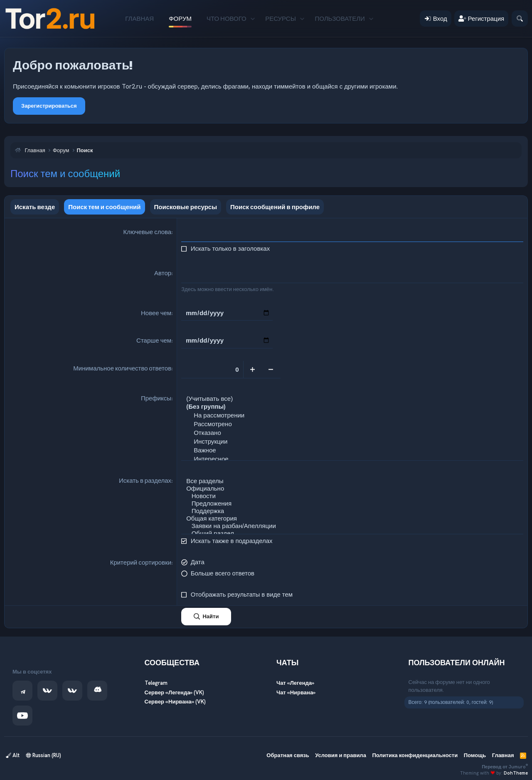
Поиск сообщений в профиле (275, 207)
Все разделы (352, 481)
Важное (352, 450)
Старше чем (154, 340)
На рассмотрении (352, 415)
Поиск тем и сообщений (104, 207)
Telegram (156, 683)
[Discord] (97, 691)
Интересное (352, 459)
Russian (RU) (43, 755)
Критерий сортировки (141, 562)
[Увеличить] (253, 369)
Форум (180, 19)
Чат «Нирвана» (296, 692)
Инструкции (352, 441)
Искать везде (35, 207)
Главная (139, 19)
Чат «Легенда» (295, 683)
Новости (352, 496)
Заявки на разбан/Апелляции (352, 526)
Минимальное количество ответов (122, 368)
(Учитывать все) (352, 398)
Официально (352, 488)
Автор (163, 273)
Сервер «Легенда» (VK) (175, 692)
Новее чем (156, 313)
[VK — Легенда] (47, 691)
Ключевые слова (148, 232)
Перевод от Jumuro (505, 766)
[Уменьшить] (272, 369)
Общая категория (352, 518)
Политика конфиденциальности (415, 755)
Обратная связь (288, 755)
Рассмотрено (352, 424)
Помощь (475, 755)
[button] (252, 19)
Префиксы (156, 398)
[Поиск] (520, 19)
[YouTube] (22, 716)
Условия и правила (341, 755)
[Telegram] (22, 691)
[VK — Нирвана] (72, 691)
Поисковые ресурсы (186, 207)
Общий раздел (352, 533)
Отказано (352, 433)
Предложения (352, 503)
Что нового (227, 19)
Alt (13, 755)
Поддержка (352, 511)
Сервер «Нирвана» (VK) (175, 701)
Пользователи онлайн (457, 662)
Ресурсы (281, 19)
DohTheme (516, 773)
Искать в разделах (145, 480)
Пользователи (340, 19)
